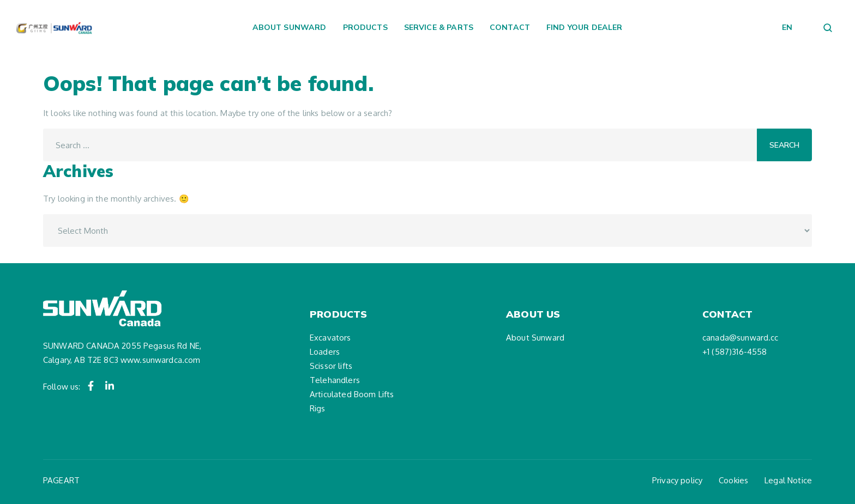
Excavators (330, 338)
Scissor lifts (331, 366)
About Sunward (290, 27)
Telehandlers (335, 380)
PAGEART (61, 480)
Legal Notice (788, 480)
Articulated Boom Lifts (352, 394)
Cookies (733, 480)
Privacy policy (677, 480)
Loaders (325, 352)
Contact (510, 27)
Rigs (318, 408)
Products (365, 27)
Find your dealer (584, 27)
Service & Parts (439, 27)
